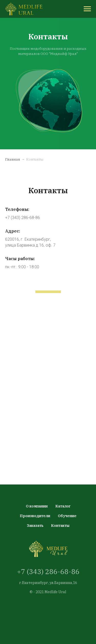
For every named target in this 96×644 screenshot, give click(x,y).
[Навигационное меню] (87, 9)
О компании (37, 506)
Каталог (63, 506)
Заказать (35, 526)
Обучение (67, 516)
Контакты (60, 526)
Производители (35, 516)
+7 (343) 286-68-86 (48, 572)
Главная (13, 159)
